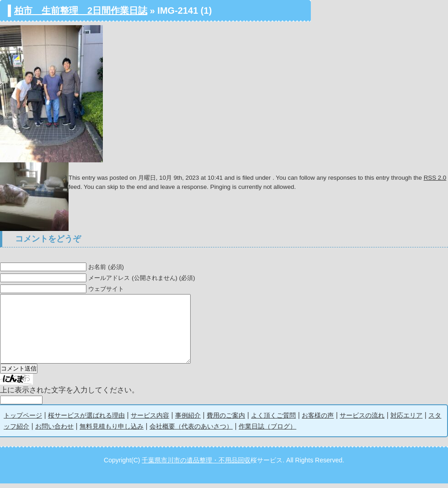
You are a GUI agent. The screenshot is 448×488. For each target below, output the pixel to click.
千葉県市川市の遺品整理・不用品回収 (196, 465)
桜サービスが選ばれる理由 (86, 420)
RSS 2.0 (435, 178)
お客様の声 (318, 420)
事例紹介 (188, 420)
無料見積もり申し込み (112, 431)
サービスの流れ (362, 420)
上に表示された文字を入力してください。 (69, 394)
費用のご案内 (226, 420)
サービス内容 (150, 420)
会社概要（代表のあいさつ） (191, 431)
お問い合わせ (54, 431)
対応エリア (406, 420)
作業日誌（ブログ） (267, 431)
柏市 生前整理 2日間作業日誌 (81, 11)
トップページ (23, 420)
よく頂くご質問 (273, 420)
